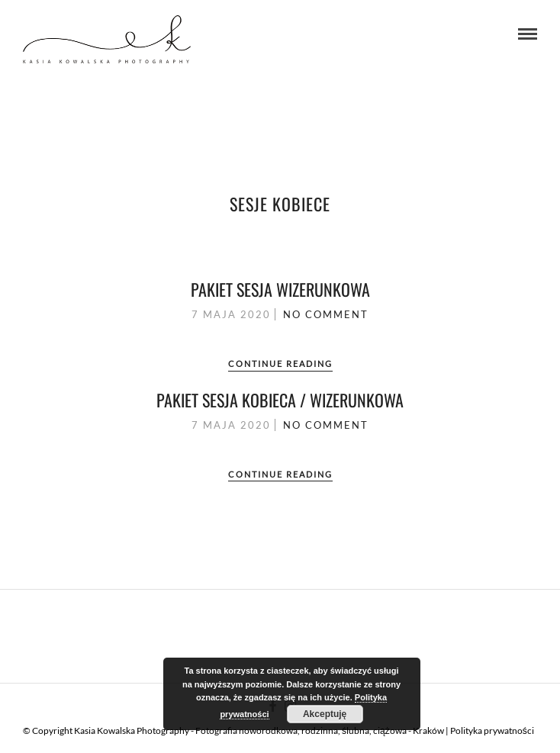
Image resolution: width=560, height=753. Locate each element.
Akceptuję (325, 714)
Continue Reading (280, 364)
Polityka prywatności (492, 730)
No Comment (326, 314)
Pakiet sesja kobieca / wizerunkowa (280, 400)
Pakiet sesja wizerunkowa (280, 289)
